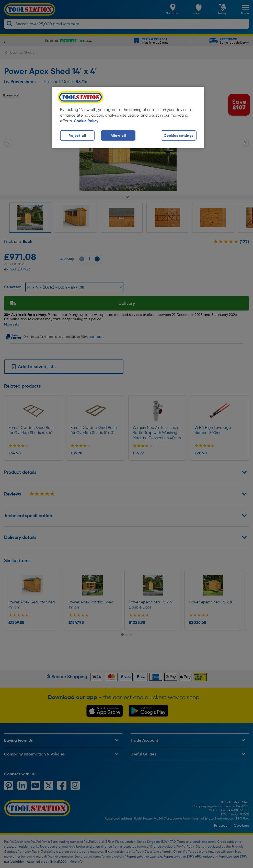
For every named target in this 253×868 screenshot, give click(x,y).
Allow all (118, 135)
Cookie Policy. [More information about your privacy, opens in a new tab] (87, 121)
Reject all (77, 135)
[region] (128, 117)
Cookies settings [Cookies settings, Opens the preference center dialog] (179, 135)
